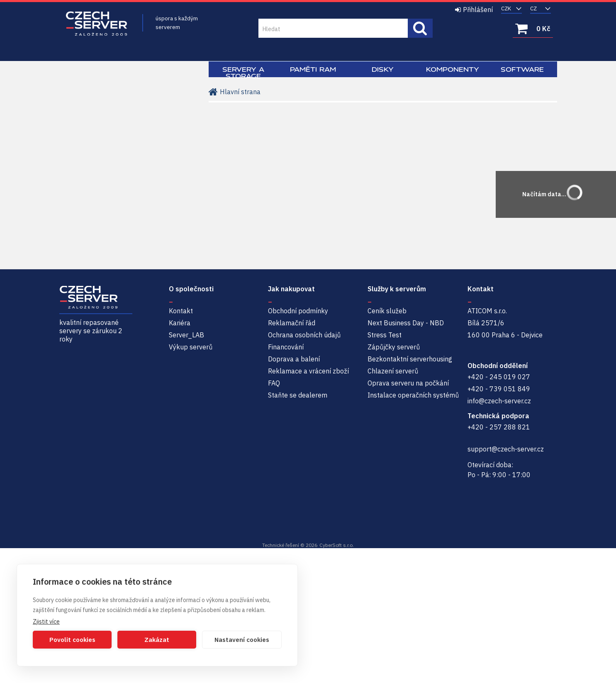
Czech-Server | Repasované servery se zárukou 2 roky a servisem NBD (97, 24)
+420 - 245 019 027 (499, 377)
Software (522, 69)
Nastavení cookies (242, 640)
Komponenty (453, 69)
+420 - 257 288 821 (499, 427)
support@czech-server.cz (506, 449)
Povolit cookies (72, 640)
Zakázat (157, 640)
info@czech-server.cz (499, 401)
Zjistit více (46, 622)
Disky (383, 69)
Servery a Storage (243, 73)
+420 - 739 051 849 (499, 389)
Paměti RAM (313, 69)
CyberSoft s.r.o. (337, 545)
